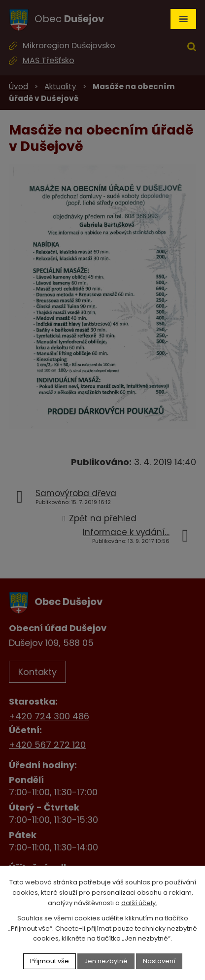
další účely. (139, 903)
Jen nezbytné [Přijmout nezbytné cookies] (106, 961)
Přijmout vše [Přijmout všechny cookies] (50, 961)
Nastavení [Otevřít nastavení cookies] (159, 961)
